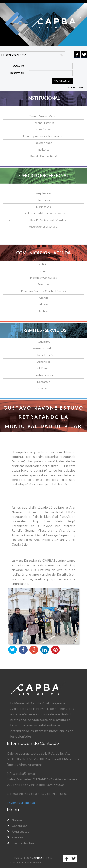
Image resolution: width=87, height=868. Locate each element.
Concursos (19, 826)
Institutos (43, 149)
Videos (44, 304)
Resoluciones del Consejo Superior (43, 213)
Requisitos (43, 342)
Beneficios (44, 362)
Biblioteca (43, 368)
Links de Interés (43, 355)
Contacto (43, 388)
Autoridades (43, 129)
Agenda (43, 298)
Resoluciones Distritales (44, 227)
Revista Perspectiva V (44, 156)
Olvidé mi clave (74, 87)
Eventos (44, 271)
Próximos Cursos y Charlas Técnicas (43, 291)
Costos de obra (44, 375)
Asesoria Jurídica (44, 348)
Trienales (44, 284)
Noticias (44, 264)
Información (44, 200)
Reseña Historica (43, 123)
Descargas (44, 382)
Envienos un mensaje (22, 803)
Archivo (44, 311)
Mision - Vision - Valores (44, 116)
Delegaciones (43, 143)
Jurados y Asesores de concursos (44, 136)
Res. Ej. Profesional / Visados (48, 220)
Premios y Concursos (43, 278)
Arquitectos (44, 193)
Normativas (43, 207)
